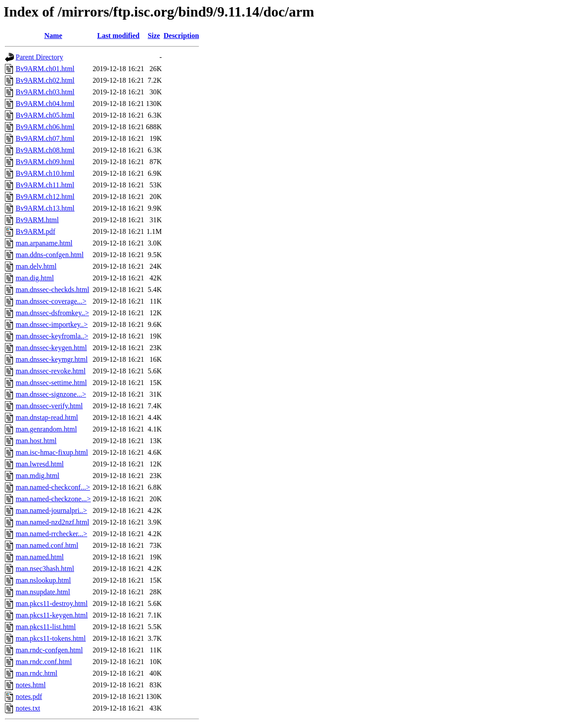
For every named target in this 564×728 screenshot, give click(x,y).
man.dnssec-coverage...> (51, 301)
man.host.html (36, 441)
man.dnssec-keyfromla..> (52, 336)
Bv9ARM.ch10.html (45, 173)
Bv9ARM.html (37, 220)
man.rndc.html (36, 673)
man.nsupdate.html (43, 592)
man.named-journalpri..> (51, 510)
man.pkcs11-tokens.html (51, 638)
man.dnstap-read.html (47, 417)
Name (53, 36)
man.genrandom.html (46, 429)
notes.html (31, 685)
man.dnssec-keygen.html (51, 348)
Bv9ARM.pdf (35, 231)
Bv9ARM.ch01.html (45, 69)
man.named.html (40, 557)
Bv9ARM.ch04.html (45, 104)
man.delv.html (36, 266)
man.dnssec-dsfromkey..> (52, 313)
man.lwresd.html (40, 464)
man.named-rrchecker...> (51, 534)
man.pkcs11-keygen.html (52, 615)
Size (154, 36)
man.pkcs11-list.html (46, 627)
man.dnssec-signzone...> (51, 394)
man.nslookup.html (43, 580)
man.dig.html (35, 278)
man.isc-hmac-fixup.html (52, 452)
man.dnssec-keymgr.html (52, 359)
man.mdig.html (38, 476)
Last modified (118, 36)
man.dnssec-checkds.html (52, 290)
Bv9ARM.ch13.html (45, 208)
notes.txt (28, 708)
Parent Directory (39, 57)
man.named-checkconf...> (53, 487)
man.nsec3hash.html (45, 569)
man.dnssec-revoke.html (51, 371)
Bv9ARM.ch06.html (45, 127)
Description (181, 36)
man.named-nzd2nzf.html (52, 522)
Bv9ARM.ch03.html (45, 92)
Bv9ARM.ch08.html (45, 150)
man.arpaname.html (44, 243)
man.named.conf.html (47, 545)
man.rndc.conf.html (44, 662)
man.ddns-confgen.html (50, 255)
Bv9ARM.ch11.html (45, 185)
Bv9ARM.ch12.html (45, 197)
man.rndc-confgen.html (49, 650)
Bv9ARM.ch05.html (45, 115)
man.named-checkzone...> (53, 499)
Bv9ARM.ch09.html (45, 162)
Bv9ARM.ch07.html (45, 138)
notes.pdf (29, 696)
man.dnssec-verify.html (49, 406)
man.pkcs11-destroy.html (52, 603)
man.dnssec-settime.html (51, 383)
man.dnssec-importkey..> (52, 324)
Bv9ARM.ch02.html (45, 80)
